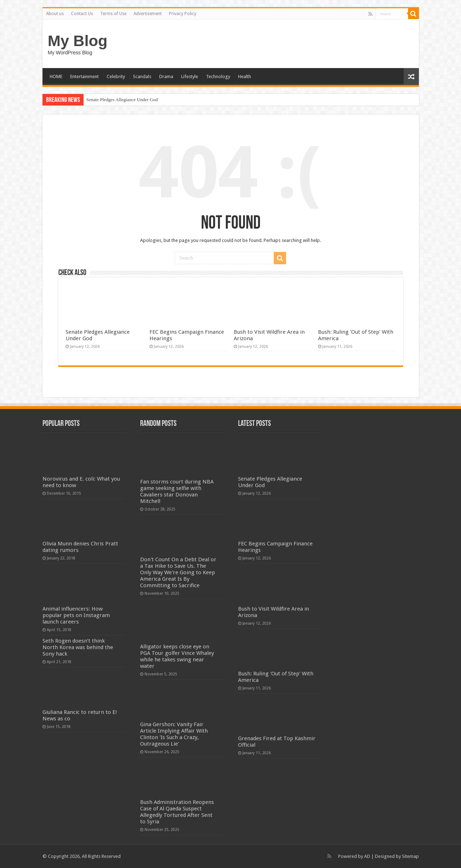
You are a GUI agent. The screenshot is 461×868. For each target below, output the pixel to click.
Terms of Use (113, 14)
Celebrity (116, 77)
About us (55, 14)
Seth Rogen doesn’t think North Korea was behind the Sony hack (78, 647)
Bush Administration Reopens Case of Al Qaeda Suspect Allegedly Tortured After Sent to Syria (177, 812)
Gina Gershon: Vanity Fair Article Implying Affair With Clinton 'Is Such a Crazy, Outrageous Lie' (174, 734)
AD (367, 856)
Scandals (142, 77)
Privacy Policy (183, 14)
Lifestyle (190, 77)
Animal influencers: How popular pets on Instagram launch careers (76, 615)
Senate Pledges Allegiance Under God (122, 100)
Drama (166, 77)
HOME (56, 77)
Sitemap (410, 856)
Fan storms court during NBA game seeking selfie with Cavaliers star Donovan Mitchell (177, 491)
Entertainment (84, 77)
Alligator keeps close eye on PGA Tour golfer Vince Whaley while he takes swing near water (177, 656)
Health (245, 77)
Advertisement (148, 14)
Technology (218, 77)
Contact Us (82, 14)
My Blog (78, 41)
